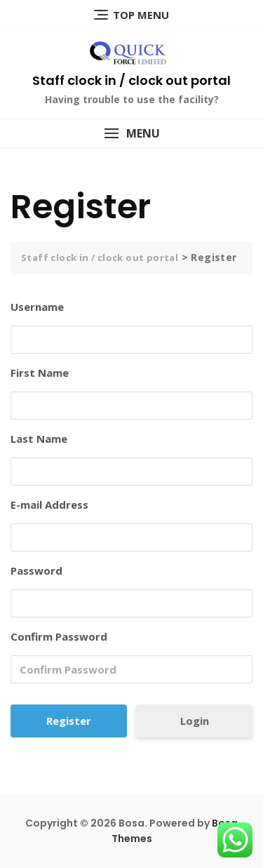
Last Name (39, 439)
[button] (131, 134)
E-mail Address (49, 505)
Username (37, 307)
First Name (40, 373)
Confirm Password (59, 636)
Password (36, 570)
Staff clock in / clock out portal (131, 80)
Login (195, 721)
